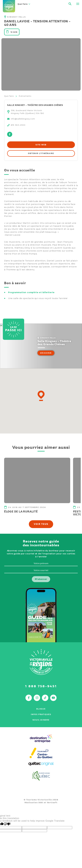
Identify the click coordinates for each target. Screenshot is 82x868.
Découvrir (46, 353)
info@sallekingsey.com (23, 119)
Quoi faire (9, 96)
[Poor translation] (7, 824)
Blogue (41, 709)
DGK (41, 803)
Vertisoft (52, 803)
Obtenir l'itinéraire (41, 153)
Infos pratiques (41, 714)
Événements (25, 96)
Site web (41, 145)
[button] (41, 396)
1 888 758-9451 (41, 686)
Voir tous (41, 524)
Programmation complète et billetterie (31, 292)
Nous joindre (41, 720)
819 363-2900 (18, 125)
